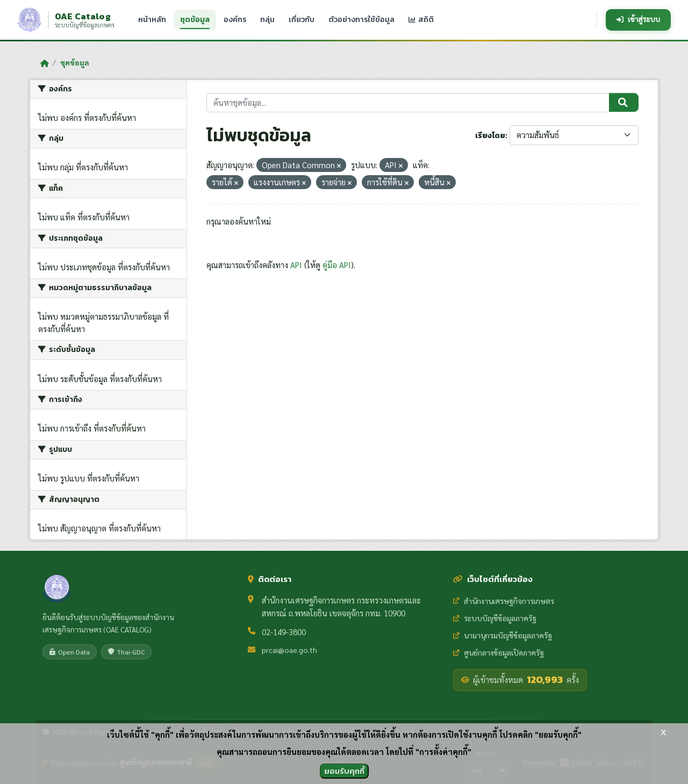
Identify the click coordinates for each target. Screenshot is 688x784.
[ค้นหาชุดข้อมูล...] (408, 103)
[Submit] (624, 103)
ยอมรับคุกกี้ (344, 771)
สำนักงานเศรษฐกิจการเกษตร (504, 601)
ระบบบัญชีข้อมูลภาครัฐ (495, 618)
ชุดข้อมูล (195, 20)
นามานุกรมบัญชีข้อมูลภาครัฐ (503, 635)
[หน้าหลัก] (44, 63)
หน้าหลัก (152, 19)
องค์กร (235, 19)
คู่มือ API (337, 265)
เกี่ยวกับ (302, 19)
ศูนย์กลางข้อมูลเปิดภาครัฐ (499, 652)
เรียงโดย (490, 136)
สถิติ (421, 19)
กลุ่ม (267, 19)
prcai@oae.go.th (289, 650)
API (296, 265)
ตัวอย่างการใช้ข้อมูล (361, 19)
